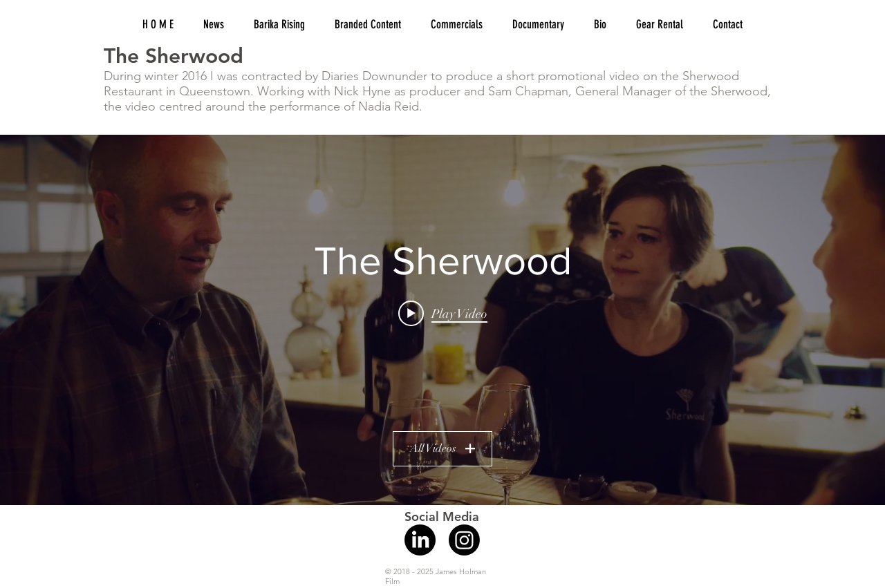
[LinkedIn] (420, 540)
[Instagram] (464, 540)
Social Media (442, 516)
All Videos (442, 448)
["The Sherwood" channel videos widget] (442, 320)
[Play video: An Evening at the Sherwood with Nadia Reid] (443, 313)
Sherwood (739, 91)
